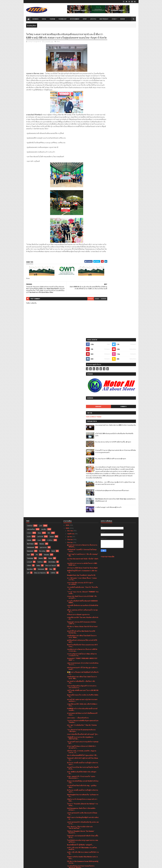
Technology (63, 19)
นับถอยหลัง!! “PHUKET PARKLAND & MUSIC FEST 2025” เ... (82, 490)
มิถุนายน (70, 820)
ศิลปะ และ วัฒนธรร (51, 396)
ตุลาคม (70, 368)
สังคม (58, 45)
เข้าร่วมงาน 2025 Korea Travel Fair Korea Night (82, 399)
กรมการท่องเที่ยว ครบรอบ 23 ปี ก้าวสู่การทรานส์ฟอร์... (80, 414)
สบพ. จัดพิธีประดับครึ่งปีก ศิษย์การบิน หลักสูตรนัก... (82, 604)
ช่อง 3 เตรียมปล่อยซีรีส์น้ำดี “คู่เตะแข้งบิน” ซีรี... (82, 586)
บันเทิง (29, 368)
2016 (67, 859)
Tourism (52, 19)
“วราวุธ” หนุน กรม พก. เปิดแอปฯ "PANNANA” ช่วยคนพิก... (83, 424)
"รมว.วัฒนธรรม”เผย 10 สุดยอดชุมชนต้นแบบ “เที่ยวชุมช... (81, 561)
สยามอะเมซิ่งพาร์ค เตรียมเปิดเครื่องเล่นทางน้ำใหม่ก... (82, 720)
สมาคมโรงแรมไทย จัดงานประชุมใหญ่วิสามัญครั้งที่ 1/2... (83, 599)
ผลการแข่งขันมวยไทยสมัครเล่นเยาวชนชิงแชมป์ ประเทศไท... (82, 743)
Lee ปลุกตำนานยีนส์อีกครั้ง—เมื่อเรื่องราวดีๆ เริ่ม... (81, 513)
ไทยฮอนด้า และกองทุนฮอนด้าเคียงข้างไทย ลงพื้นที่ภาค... (83, 668)
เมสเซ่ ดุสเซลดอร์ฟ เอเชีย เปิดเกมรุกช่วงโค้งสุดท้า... (82, 645)
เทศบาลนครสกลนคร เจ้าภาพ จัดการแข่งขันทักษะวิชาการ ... (83, 495)
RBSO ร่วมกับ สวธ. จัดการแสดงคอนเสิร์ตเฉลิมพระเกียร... (82, 764)
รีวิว (37, 386)
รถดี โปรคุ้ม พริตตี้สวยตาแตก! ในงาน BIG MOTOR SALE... (83, 522)
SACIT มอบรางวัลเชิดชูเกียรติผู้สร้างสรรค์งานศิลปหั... (83, 649)
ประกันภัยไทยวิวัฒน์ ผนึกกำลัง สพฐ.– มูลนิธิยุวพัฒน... (82, 617)
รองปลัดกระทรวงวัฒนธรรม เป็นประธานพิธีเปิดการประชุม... (82, 481)
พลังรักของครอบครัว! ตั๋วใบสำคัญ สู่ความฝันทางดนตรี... (82, 499)
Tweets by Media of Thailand (111, 105)
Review (123, 19)
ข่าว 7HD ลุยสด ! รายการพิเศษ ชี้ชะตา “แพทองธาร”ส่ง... (82, 410)
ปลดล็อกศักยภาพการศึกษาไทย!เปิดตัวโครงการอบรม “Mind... (82, 467)
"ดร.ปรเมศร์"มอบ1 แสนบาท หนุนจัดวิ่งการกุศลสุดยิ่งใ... (83, 573)
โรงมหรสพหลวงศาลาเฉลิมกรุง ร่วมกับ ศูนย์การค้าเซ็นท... (82, 734)
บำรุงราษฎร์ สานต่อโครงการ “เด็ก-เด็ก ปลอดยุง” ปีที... (82, 386)
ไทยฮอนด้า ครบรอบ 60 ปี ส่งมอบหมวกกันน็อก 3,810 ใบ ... (82, 454)
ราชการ (29, 364)
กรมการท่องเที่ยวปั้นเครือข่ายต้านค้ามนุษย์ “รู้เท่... (83, 565)
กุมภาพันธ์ (71, 832)
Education (47, 386)
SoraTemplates (36, 865)
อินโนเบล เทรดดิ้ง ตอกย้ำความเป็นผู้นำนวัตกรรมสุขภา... (82, 594)
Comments (128, 95)
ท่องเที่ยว (44, 360)
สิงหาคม (70, 373)
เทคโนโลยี (40, 368)
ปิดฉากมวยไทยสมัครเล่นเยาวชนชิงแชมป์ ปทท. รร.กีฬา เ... (82, 725)
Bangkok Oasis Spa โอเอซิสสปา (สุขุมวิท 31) (81, 406)
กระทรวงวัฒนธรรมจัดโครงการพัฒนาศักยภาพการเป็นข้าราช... (82, 486)
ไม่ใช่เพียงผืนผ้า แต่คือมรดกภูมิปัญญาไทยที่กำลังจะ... (82, 739)
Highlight (111, 95)
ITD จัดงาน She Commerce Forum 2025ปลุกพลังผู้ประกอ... (83, 693)
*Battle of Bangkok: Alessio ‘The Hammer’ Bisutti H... (81, 663)
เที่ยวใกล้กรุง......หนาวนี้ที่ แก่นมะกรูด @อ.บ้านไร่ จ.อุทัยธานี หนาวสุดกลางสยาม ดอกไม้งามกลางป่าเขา (123, 179)
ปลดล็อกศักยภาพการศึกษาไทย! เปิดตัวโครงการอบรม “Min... (82, 508)
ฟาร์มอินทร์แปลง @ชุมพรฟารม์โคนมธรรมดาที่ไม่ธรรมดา (123, 187)
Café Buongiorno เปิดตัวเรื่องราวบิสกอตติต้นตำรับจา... (81, 640)
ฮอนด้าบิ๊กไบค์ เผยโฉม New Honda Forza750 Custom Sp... (81, 463)
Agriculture (30, 400)
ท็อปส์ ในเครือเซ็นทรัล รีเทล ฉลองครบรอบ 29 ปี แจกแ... (82, 477)
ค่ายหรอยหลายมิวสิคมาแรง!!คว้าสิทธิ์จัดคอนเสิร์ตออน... (82, 545)
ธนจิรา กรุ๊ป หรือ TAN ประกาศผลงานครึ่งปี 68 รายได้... (83, 684)
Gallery (38, 396)
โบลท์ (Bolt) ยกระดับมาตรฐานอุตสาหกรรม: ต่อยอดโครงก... (82, 672)
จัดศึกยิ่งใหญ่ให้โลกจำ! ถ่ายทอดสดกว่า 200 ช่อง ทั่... (82, 402)
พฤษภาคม (71, 823)
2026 (68, 356)
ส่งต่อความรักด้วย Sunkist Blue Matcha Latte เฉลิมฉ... (82, 689)
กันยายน (70, 370)
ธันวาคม (70, 362)
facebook (96, 309)
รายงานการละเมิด (108, 387)
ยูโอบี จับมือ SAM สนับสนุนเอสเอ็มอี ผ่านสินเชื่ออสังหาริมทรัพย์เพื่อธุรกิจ (124, 123)
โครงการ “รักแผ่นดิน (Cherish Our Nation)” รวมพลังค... (82, 636)
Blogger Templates (53, 865)
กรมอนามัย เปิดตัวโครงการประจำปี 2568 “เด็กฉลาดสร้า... (82, 428)
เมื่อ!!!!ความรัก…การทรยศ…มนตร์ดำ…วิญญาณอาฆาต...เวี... (82, 583)
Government (30, 382)
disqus (89, 309)
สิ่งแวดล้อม (42, 382)
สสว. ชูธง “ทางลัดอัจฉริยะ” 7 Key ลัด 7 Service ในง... (82, 557)
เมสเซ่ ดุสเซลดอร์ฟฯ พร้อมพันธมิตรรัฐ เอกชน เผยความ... (83, 654)
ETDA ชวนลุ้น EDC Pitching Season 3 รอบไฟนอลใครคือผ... (83, 813)
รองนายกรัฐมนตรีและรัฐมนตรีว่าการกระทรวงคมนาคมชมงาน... (82, 518)
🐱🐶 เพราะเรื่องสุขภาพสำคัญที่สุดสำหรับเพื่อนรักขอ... (83, 504)
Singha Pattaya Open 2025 (76, 773)
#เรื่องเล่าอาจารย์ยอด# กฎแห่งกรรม (78, 445)
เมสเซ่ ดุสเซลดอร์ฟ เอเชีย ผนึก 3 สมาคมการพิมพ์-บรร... (81, 781)
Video (51, 400)
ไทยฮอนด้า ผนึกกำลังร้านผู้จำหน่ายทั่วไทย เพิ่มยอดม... (82, 590)
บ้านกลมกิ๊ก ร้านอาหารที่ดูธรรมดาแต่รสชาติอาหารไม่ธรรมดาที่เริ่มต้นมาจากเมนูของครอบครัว (124, 141)
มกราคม (70, 835)
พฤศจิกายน (71, 365)
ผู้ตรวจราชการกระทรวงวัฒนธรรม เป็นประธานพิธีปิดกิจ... (82, 377)
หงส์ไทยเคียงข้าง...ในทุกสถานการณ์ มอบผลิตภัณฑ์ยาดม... (80, 804)
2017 (67, 856)
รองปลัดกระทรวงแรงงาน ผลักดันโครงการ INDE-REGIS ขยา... (82, 395)
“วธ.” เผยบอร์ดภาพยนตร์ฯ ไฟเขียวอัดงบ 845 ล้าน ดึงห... (81, 711)
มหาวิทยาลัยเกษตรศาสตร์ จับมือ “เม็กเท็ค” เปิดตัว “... (83, 391)
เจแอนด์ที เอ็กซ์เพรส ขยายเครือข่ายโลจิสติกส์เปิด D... (83, 437)
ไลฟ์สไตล (40, 393)
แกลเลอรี (30, 393)
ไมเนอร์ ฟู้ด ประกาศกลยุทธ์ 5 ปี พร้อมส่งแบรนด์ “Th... (82, 785)
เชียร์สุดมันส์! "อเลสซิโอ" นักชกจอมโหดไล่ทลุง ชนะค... (82, 381)
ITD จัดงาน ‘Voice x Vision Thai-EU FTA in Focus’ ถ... (82, 458)
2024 (68, 838)
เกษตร (39, 371)
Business (36, 19)
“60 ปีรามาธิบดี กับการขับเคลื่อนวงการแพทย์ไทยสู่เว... (82, 790)
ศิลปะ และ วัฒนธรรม (40, 404)
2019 (67, 853)
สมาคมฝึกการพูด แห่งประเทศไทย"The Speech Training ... (82, 748)
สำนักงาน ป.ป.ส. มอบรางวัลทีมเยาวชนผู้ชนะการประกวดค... (83, 716)
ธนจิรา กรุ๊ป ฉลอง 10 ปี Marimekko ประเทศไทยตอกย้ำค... (82, 679)
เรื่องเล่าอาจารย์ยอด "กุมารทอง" (77, 752)
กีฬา (49, 364)
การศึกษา (50, 371)
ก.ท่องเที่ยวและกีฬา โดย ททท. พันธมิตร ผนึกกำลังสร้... (83, 449)
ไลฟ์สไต (53, 404)
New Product (104, 19)
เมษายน (70, 826)
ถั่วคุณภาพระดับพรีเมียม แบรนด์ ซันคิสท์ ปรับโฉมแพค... (83, 613)
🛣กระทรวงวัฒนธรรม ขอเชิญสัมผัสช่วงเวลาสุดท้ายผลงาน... (81, 808)
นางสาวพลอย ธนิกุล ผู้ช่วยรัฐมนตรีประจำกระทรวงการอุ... (80, 799)
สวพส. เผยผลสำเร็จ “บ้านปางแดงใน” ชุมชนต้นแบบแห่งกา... (81, 608)
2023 (68, 841)
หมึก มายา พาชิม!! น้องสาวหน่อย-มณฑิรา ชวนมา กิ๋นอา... (83, 702)
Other (114, 19)
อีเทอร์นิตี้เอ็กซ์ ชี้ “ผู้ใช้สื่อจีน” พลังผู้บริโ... (80, 676)
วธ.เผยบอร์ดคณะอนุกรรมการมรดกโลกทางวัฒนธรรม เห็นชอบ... (81, 698)
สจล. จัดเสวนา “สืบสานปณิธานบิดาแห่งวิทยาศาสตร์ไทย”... (80, 658)
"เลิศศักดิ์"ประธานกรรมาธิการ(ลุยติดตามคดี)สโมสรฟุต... (80, 569)
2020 (68, 850)
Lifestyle (93, 19)
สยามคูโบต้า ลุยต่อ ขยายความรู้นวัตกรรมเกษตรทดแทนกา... (82, 531)
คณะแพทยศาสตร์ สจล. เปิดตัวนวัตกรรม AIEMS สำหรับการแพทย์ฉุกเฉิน (124, 114)
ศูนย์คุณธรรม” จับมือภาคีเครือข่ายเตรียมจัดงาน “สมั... (82, 795)
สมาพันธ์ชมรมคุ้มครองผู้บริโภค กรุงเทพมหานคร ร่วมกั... (82, 707)
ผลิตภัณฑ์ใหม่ (31, 360)
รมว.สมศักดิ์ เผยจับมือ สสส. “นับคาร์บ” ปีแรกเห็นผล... (82, 419)
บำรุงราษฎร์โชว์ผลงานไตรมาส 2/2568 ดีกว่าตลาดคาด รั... (81, 578)
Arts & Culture (52, 393)
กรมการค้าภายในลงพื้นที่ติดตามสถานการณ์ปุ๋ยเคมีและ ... (82, 730)
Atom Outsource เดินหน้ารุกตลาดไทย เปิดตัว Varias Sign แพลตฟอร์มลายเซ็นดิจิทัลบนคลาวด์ (124, 196)
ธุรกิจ (41, 357)
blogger (83, 309)
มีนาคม (70, 829)
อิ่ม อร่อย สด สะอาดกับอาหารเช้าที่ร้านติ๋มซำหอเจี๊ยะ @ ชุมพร (124, 131)
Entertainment (75, 19)
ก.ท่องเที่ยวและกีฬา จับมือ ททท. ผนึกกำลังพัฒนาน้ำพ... (82, 536)
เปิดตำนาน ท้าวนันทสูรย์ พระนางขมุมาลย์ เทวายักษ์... (82, 631)
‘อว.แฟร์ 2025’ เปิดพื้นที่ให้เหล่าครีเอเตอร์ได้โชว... (81, 776)
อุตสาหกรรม (43, 378)
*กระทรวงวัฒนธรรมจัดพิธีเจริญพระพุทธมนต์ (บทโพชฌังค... (83, 552)
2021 (67, 847)
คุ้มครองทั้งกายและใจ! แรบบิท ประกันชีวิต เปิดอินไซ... (83, 527)
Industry (41, 389)
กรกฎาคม (71, 817)
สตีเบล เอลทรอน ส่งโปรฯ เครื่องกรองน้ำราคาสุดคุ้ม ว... (82, 442)
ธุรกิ (28, 404)
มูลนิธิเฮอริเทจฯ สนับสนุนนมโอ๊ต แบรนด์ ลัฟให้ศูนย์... (82, 472)
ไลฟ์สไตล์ (30, 357)
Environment (41, 400)
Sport (85, 19)
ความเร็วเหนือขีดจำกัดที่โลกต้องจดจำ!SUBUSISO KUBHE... (82, 433)
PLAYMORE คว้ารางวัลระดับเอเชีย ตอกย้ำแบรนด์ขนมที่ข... (82, 540)
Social (44, 19)
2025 (68, 359)
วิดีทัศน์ (29, 396)
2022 (68, 844)
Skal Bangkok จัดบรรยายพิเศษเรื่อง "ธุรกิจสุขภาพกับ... (83, 626)
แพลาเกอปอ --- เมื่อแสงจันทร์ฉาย (78, 549)
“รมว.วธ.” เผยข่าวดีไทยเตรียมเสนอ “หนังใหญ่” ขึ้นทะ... (82, 755)
